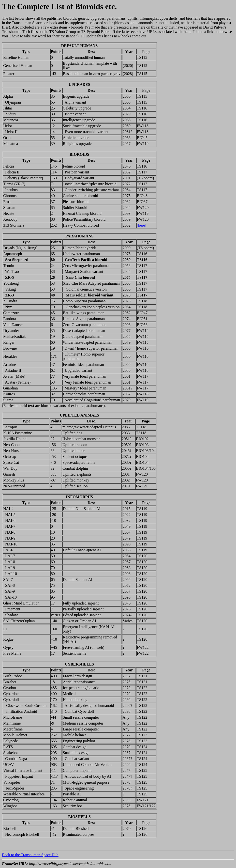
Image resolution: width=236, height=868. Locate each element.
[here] (142, 225)
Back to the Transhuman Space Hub (30, 855)
